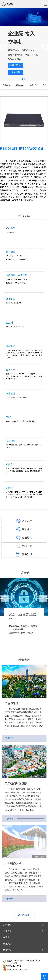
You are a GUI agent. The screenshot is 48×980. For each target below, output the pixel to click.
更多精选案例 (24, 915)
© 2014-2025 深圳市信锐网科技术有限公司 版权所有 (26, 962)
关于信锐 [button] (23, 925)
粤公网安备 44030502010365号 (17, 969)
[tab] (24, 925)
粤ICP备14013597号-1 (13, 966)
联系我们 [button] (23, 937)
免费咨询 (16, 72)
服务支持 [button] (23, 944)
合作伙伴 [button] (23, 931)
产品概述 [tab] (7, 85)
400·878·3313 (16, 65)
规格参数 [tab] (20, 85)
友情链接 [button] (23, 950)
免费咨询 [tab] (33, 85)
